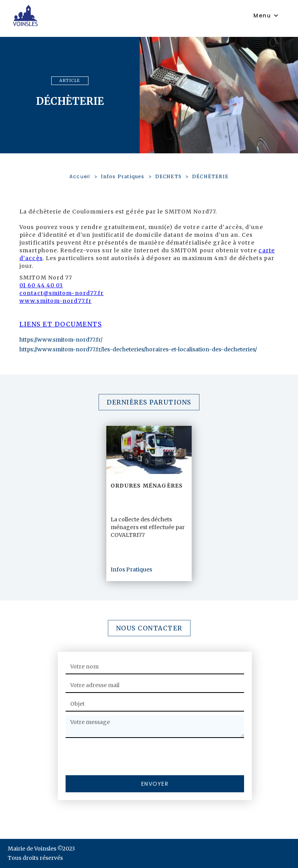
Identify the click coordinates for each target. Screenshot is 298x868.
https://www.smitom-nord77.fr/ (61, 340)
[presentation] (125, 757)
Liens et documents (61, 324)
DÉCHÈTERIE (210, 176)
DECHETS (168, 176)
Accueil (80, 176)
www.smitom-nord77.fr (55, 301)
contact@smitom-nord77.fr (62, 293)
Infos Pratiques (123, 176)
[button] (266, 16)
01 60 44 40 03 (41, 285)
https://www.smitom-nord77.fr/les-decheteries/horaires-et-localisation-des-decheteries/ (138, 349)
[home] (129, 15)
